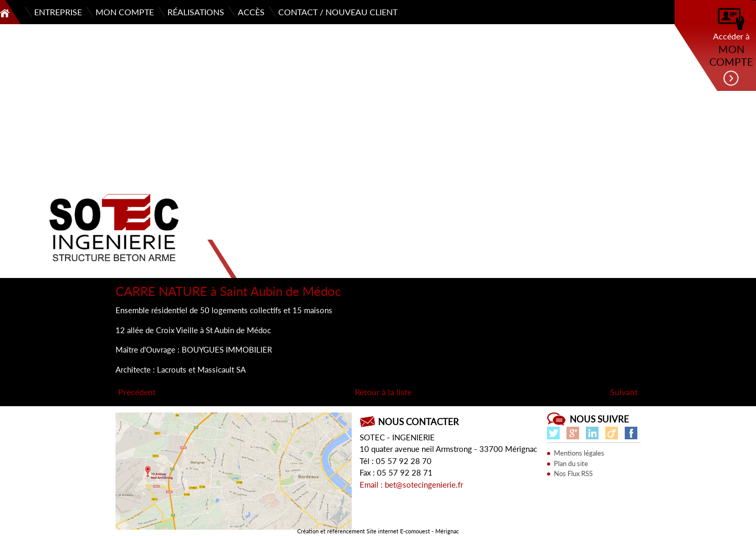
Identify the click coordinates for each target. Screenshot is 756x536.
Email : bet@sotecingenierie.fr (411, 485)
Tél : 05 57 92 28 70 (396, 461)
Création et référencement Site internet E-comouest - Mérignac (378, 531)
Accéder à (731, 47)
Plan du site (571, 463)
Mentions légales (579, 453)
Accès (251, 12)
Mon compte (125, 12)
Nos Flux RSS (573, 473)
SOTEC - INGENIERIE (397, 437)
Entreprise (58, 12)
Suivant (624, 392)
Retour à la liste (383, 392)
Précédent (137, 392)
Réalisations (196, 12)
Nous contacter (418, 422)
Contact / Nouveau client (338, 12)
